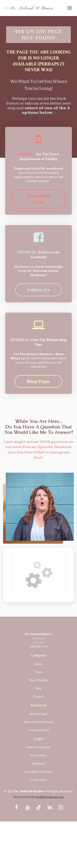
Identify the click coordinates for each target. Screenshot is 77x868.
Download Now (39, 199)
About (38, 672)
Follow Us (39, 290)
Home (38, 664)
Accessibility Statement (39, 772)
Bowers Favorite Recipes (38, 722)
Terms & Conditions (38, 747)
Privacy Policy (38, 755)
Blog (38, 689)
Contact (38, 697)
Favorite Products (39, 730)
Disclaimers (38, 763)
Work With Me (39, 680)
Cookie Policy (39, 780)
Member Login (38, 714)
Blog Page (38, 381)
